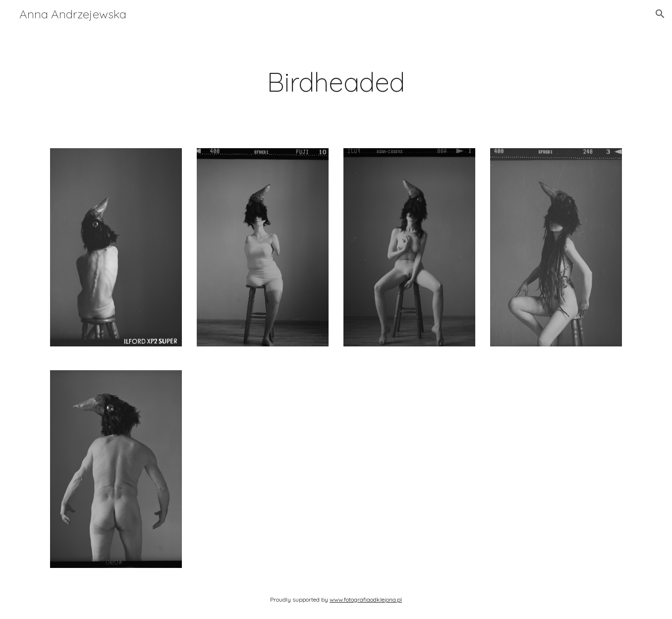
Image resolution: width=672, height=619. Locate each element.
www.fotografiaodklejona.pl (366, 599)
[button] (660, 14)
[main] (336, 82)
